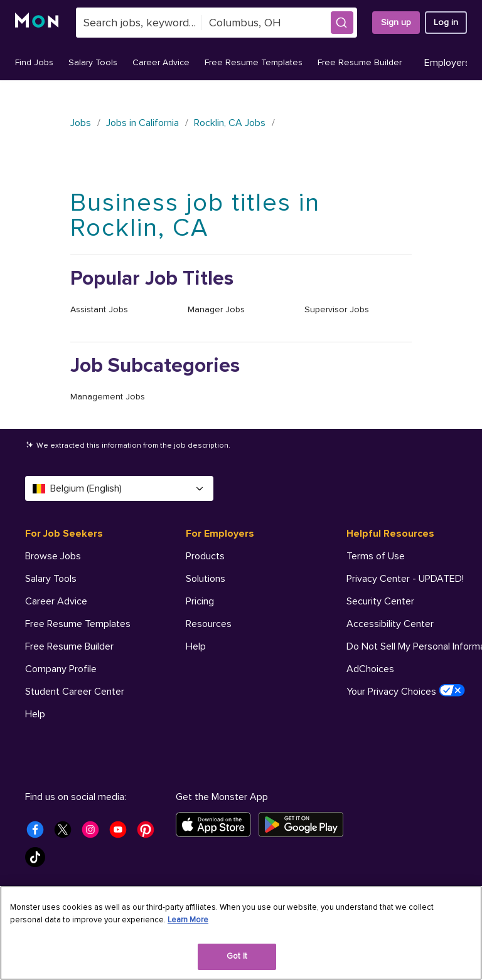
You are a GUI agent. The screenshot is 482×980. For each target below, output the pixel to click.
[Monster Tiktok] (39, 861)
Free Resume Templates (254, 62)
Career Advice (161, 62)
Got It (237, 956)
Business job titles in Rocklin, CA (195, 215)
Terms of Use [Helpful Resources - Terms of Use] (376, 556)
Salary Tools (93, 62)
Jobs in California (142, 123)
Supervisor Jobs (337, 309)
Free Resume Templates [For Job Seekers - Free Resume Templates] (78, 624)
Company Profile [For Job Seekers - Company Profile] (61, 669)
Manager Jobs (216, 309)
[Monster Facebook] (39, 833)
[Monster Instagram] (94, 833)
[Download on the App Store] (217, 825)
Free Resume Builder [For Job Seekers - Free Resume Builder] (69, 646)
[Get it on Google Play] (305, 825)
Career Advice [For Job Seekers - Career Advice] (56, 601)
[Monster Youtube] (122, 833)
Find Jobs (34, 62)
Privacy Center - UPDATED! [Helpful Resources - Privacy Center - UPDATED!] (405, 579)
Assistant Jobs (99, 309)
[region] (241, 933)
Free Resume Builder (360, 62)
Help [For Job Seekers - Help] (35, 714)
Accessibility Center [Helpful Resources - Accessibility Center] (390, 624)
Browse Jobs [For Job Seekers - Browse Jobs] (53, 556)
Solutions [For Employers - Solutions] (206, 579)
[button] (342, 23)
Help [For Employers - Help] (196, 646)
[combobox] (139, 23)
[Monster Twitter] (67, 833)
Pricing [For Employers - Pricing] (200, 601)
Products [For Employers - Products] (205, 556)
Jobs (81, 123)
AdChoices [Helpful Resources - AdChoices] (370, 669)
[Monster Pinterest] (149, 833)
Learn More (188, 920)
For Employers (220, 534)
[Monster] (38, 23)
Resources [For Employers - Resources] (209, 624)
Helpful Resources (390, 534)
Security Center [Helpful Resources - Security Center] (380, 601)
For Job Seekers (64, 534)
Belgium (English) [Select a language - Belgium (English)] (119, 488)
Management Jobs (108, 397)
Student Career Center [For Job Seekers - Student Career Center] (75, 692)
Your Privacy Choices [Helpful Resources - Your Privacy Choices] (406, 691)
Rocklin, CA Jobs (230, 123)
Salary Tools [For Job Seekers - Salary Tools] (51, 579)
